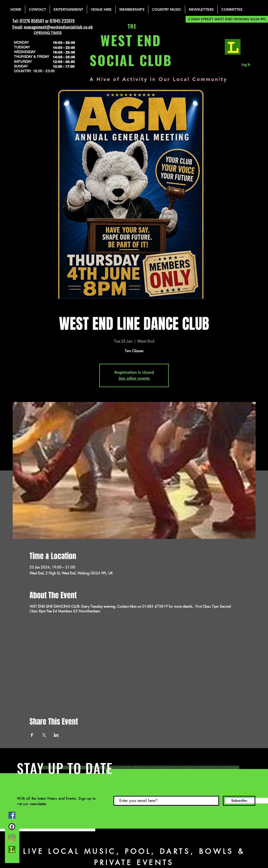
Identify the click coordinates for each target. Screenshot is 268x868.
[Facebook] (12, 815)
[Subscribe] (239, 801)
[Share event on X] (44, 735)
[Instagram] (12, 838)
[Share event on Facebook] (32, 735)
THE (131, 27)
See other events (134, 378)
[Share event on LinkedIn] (56, 735)
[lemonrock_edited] (233, 47)
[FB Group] (12, 827)
